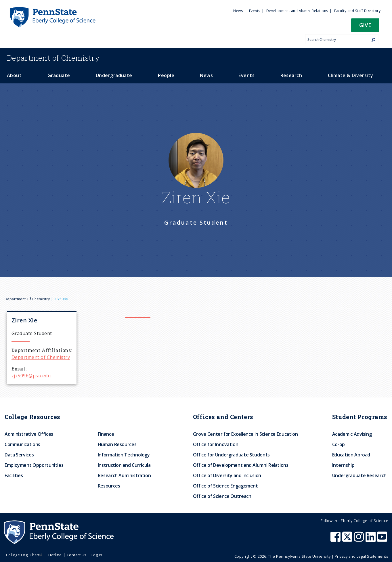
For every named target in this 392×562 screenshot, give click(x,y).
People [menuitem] (166, 75)
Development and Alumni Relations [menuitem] (297, 11)
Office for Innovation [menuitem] (216, 444)
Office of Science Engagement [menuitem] (225, 486)
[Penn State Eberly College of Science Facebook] (336, 540)
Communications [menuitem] (22, 444)
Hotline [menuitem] (55, 555)
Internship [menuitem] (343, 465)
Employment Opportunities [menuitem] (34, 465)
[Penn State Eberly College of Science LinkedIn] (371, 540)
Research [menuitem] (291, 75)
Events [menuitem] (255, 11)
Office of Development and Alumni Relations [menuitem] (241, 465)
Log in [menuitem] (97, 555)
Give (365, 25)
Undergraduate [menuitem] (114, 75)
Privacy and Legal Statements (362, 556)
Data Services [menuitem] (19, 455)
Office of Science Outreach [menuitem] (222, 496)
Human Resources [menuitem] (117, 444)
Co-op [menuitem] (339, 444)
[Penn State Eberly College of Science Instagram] (360, 540)
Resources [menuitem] (109, 486)
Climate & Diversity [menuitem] (351, 75)
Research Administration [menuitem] (124, 475)
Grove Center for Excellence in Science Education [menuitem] (245, 434)
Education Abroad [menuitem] (351, 455)
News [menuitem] (238, 11)
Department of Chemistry (27, 299)
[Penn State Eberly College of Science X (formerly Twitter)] (348, 540)
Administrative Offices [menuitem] (29, 434)
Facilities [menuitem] (14, 475)
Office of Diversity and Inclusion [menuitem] (227, 475)
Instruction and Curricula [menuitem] (124, 465)
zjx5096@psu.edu (31, 376)
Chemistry (53, 58)
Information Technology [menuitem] (124, 455)
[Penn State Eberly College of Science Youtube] (383, 540)
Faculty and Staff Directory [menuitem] (357, 11)
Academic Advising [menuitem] (352, 434)
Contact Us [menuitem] (77, 555)
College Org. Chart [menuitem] (25, 555)
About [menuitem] (14, 75)
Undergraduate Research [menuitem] (359, 475)
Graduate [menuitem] (59, 75)
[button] (365, 27)
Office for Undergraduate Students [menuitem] (231, 455)
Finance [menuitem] (106, 434)
